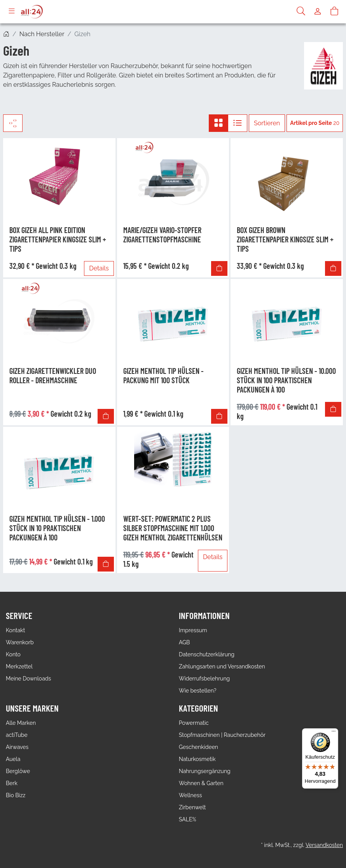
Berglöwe (18, 771)
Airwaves (17, 747)
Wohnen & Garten (201, 783)
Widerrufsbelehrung (204, 679)
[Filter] (13, 123)
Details (99, 268)
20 (315, 123)
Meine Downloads (28, 679)
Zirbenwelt (192, 807)
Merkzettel (19, 666)
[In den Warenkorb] (219, 268)
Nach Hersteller (42, 34)
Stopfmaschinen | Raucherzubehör (222, 735)
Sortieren (267, 123)
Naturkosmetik (197, 759)
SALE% (187, 819)
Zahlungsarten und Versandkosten (222, 666)
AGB (184, 642)
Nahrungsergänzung (205, 771)
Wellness (190, 795)
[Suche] (301, 12)
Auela (13, 759)
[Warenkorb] (334, 12)
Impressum (193, 630)
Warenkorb (20, 642)
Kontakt (15, 630)
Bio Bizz (16, 795)
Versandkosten (324, 845)
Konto (13, 654)
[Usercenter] (318, 12)
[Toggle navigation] (12, 12)
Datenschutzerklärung (207, 654)
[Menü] (334, 733)
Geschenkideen (198, 747)
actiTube (17, 735)
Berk (12, 783)
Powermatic (194, 723)
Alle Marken (21, 723)
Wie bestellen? (197, 691)
